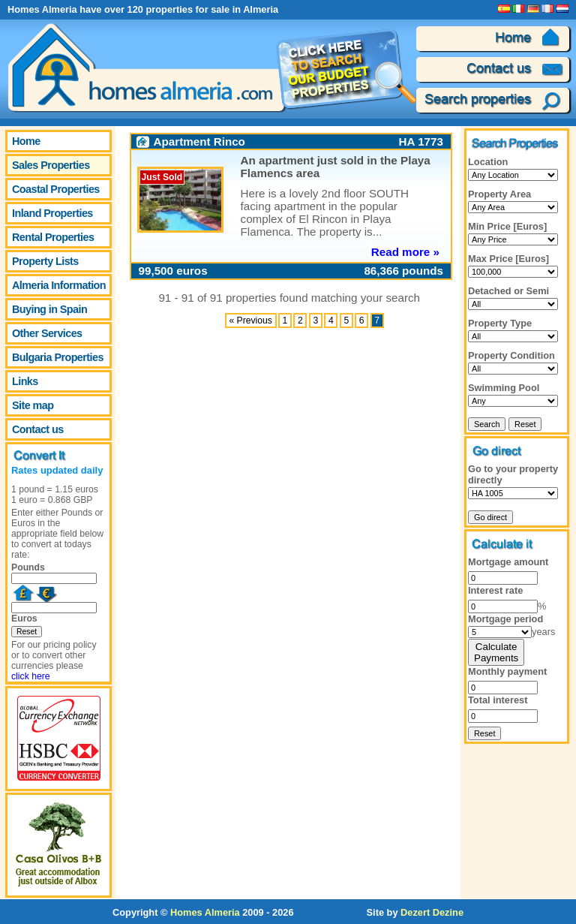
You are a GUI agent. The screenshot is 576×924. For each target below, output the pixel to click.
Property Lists (45, 261)
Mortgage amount (508, 562)
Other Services (47, 333)
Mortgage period (505, 619)
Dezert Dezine (432, 912)
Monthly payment (507, 671)
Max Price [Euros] (508, 259)
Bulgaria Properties (58, 357)
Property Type (500, 323)
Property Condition (511, 355)
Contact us (38, 429)
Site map (33, 405)
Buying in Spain (49, 309)
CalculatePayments (496, 652)
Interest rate (495, 590)
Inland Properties (52, 213)
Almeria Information (59, 285)
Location (488, 162)
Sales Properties (51, 165)
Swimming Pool (504, 388)
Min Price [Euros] (507, 226)
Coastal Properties (56, 189)
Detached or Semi (508, 291)
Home (26, 141)
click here (31, 676)
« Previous (250, 321)
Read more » (405, 252)
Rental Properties (53, 237)
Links (25, 381)
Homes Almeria (205, 912)
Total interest (498, 700)
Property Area (499, 194)
